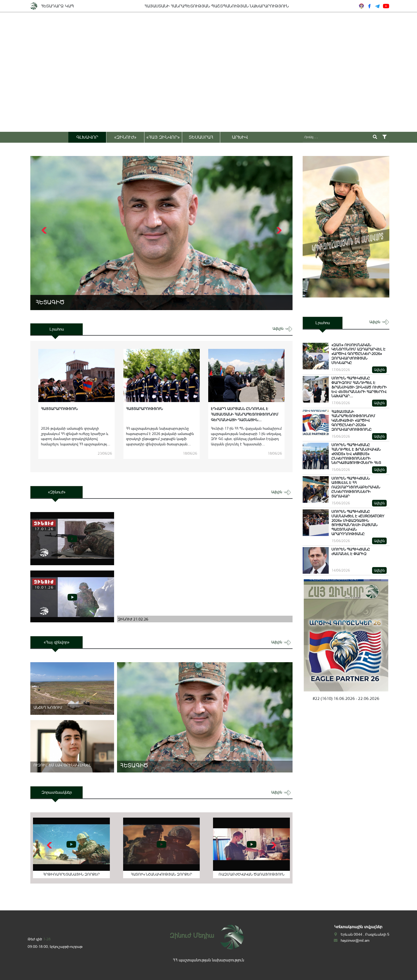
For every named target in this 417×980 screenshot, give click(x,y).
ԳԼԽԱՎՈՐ (87, 137)
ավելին (283, 329)
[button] (278, 230)
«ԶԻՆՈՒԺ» (125, 137)
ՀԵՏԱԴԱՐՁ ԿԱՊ (57, 6)
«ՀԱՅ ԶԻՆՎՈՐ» (163, 137)
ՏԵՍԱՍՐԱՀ (201, 137)
